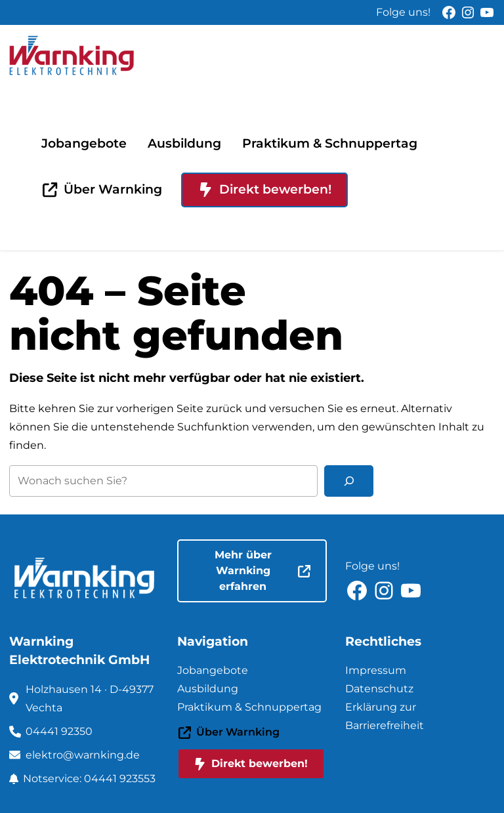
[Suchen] (349, 481)
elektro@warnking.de (83, 755)
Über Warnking (102, 189)
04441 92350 (59, 731)
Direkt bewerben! (265, 189)
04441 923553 (120, 779)
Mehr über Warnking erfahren (262, 571)
